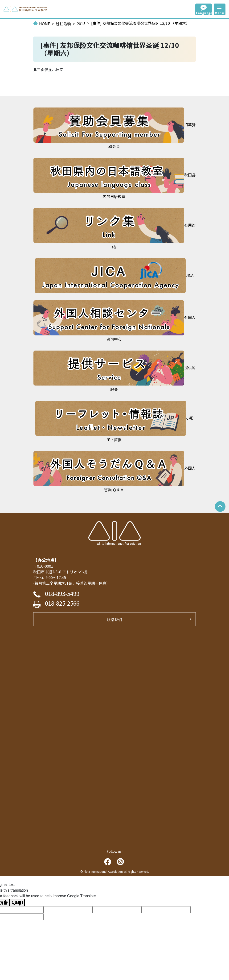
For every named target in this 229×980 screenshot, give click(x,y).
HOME (45, 24)
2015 (81, 24)
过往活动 (63, 24)
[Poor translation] (17, 903)
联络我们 (116, 619)
